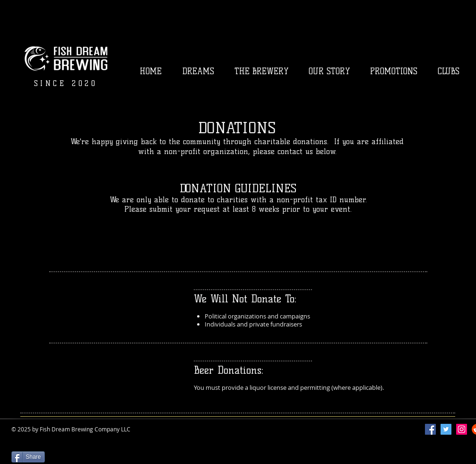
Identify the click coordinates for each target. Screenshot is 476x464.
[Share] (28, 457)
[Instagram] (462, 429)
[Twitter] (446, 429)
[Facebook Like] (30, 444)
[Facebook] (430, 429)
